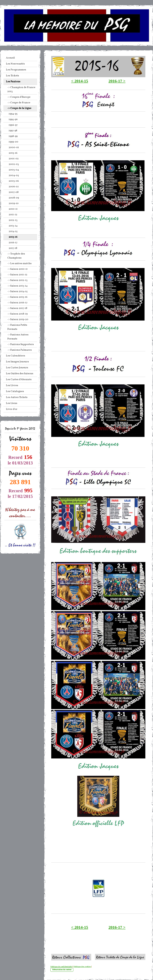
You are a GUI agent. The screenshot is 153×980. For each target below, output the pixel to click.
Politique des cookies (82, 967)
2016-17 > (117, 81)
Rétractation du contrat (62, 970)
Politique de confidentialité (61, 967)
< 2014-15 (80, 81)
